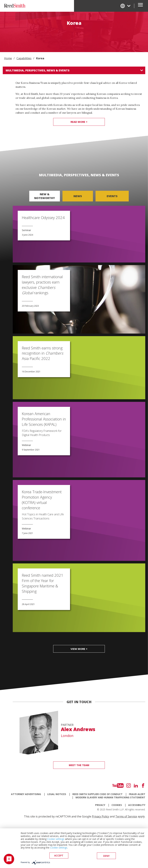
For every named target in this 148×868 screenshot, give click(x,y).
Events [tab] (112, 196)
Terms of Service (126, 816)
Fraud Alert (137, 794)
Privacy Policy (101, 816)
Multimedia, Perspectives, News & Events (38, 70)
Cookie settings (56, 839)
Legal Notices (57, 794)
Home (8, 58)
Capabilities (24, 58)
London (67, 736)
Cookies (117, 805)
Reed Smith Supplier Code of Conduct (97, 794)
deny (106, 856)
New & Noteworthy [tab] (45, 196)
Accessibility (137, 805)
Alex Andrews (78, 729)
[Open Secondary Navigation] (140, 6)
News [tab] (78, 196)
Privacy (100, 805)
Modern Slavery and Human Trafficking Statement (110, 797)
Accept (59, 856)
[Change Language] (126, 6)
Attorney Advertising (26, 794)
